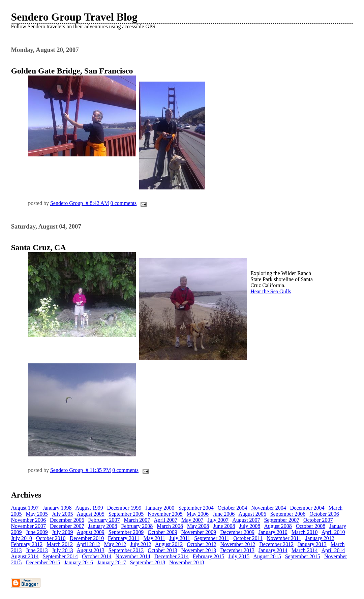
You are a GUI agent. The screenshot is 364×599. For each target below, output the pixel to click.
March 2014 (305, 550)
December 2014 (172, 556)
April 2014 (333, 550)
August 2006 (252, 514)
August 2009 (91, 532)
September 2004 (196, 508)
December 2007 (67, 526)
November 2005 (165, 514)
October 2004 (233, 508)
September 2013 (126, 550)
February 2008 (137, 526)
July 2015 (239, 556)
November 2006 (28, 520)
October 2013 (162, 550)
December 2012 (276, 544)
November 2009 (199, 532)
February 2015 (209, 556)
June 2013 (37, 550)
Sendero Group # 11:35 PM (81, 470)
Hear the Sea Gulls (271, 291)
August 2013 (91, 550)
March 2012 (60, 544)
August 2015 (267, 556)
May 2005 (37, 514)
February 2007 (104, 520)
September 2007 (281, 520)
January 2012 (320, 538)
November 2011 (284, 538)
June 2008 (224, 526)
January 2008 (103, 526)
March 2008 (170, 526)
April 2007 (165, 520)
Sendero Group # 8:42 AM (80, 203)
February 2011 (124, 538)
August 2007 (246, 520)
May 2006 (198, 514)
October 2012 (202, 544)
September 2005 (126, 514)
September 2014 (60, 556)
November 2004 (269, 508)
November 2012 (238, 544)
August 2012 (169, 544)
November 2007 (28, 526)
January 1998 (57, 508)
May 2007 (192, 520)
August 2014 (25, 556)
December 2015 (43, 562)
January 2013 (312, 544)
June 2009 (37, 532)
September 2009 (126, 532)
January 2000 (160, 508)
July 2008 (250, 526)
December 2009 (237, 532)
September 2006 (288, 514)
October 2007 (318, 520)
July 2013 (63, 550)
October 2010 (51, 538)
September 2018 (148, 562)
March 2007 (137, 520)
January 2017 (112, 562)
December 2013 (237, 550)
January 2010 (273, 532)
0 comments (124, 203)
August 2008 (278, 526)
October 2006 (324, 514)
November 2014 (133, 556)
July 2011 (180, 538)
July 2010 (21, 538)
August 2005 (91, 514)
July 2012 (141, 544)
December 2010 (87, 538)
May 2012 (115, 544)
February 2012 (27, 544)
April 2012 (88, 544)
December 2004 (307, 508)
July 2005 (63, 514)
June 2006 (224, 514)
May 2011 (155, 538)
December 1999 (124, 508)
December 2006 (67, 520)
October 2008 (311, 526)
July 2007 (218, 520)
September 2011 (212, 538)
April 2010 (333, 532)
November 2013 (199, 550)
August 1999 (89, 508)
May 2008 (198, 526)
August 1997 (25, 508)
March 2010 (305, 532)
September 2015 (303, 556)
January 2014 (273, 550)
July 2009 (63, 532)
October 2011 (248, 538)
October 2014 (97, 556)
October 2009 (162, 532)
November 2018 (187, 562)
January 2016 (79, 562)
